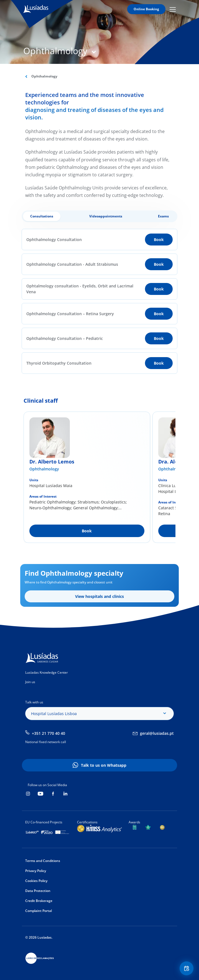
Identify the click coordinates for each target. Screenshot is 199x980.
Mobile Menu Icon (173, 9)
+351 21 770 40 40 (49, 733)
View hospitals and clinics (99, 596)
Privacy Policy (36, 871)
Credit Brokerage (39, 901)
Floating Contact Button (187, 968)
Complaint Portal (39, 911)
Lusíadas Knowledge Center (47, 672)
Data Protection (38, 891)
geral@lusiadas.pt (157, 733)
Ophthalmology (44, 469)
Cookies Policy (36, 881)
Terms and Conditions (43, 861)
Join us (30, 682)
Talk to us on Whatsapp (104, 765)
